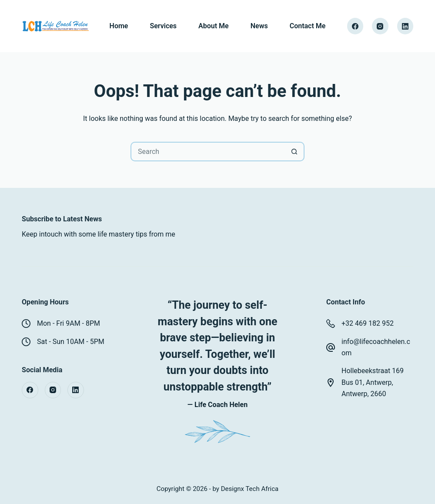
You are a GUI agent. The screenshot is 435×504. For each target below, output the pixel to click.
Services (163, 26)
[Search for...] (208, 152)
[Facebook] (355, 26)
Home (119, 26)
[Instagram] (380, 26)
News (259, 26)
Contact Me (308, 26)
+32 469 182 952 (368, 323)
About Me (214, 26)
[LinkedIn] (405, 26)
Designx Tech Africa (250, 489)
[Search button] (295, 152)
